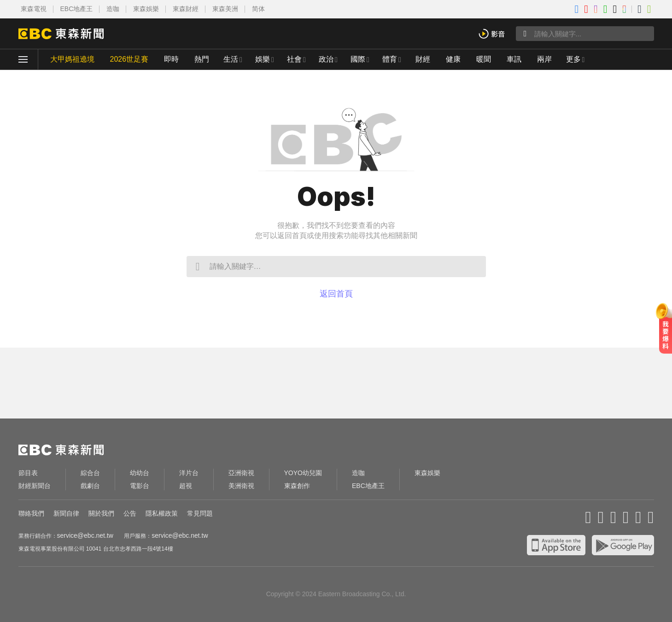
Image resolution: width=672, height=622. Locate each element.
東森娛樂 (146, 9)
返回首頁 (336, 294)
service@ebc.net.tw (85, 535)
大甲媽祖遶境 (72, 59)
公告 (130, 513)
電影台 (140, 486)
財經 (423, 59)
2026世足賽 (129, 59)
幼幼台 (140, 473)
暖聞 (484, 59)
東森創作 (297, 486)
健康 (453, 59)
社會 (294, 59)
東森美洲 (225, 9)
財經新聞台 (35, 486)
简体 (258, 9)
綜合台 (90, 473)
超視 (186, 486)
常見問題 (200, 513)
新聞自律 (66, 513)
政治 (326, 59)
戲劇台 (90, 486)
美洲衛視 (241, 486)
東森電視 (34, 9)
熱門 (202, 59)
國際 (358, 59)
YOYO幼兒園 (303, 473)
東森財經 (186, 9)
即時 (171, 59)
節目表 (28, 473)
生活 (231, 59)
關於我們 (101, 513)
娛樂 (263, 59)
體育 (390, 59)
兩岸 (544, 59)
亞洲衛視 (241, 473)
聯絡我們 (31, 513)
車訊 (514, 59)
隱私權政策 (162, 513)
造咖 (113, 9)
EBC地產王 (77, 9)
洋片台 (189, 473)
